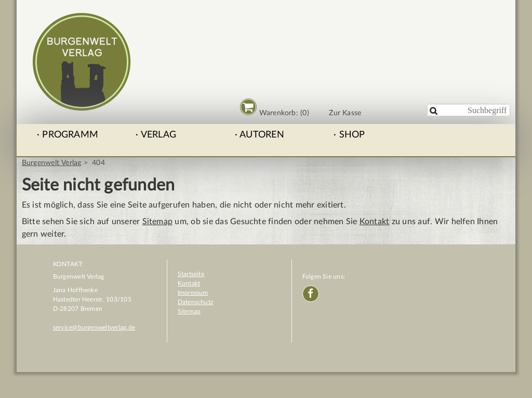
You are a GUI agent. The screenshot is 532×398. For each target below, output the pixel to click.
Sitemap (158, 222)
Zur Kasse (345, 113)
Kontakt (375, 222)
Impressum (193, 293)
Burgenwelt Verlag (52, 163)
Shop (352, 135)
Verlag (158, 135)
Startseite (191, 274)
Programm (70, 135)
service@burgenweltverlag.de (94, 327)
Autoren (262, 135)
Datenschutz (196, 302)
